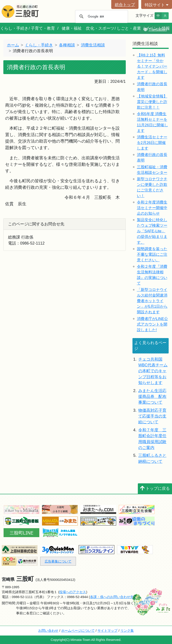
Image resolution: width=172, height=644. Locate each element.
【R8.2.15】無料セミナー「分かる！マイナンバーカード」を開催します (152, 66)
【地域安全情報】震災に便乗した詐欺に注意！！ (152, 102)
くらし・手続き (14, 28)
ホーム (13, 45)
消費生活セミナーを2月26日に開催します (152, 143)
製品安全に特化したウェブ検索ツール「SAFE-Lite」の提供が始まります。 (152, 231)
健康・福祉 (72, 28)
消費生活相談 (93, 45)
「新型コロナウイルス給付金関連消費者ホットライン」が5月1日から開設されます (152, 301)
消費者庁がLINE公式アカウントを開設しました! (152, 324)
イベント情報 (158, 28)
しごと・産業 (129, 28)
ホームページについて (78, 630)
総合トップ (125, 5)
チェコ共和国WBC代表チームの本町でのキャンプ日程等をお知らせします (153, 371)
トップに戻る (155, 488)
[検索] (101, 17)
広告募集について (58, 561)
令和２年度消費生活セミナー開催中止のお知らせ (152, 208)
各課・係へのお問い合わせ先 (112, 597)
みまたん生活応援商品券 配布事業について (152, 397)
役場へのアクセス (73, 592)
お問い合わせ (48, 630)
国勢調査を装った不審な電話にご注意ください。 (152, 254)
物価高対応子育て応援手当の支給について (152, 416)
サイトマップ (107, 630)
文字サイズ (145, 16)
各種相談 (67, 45)
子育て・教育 (43, 28)
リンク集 (127, 630)
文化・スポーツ (100, 28)
